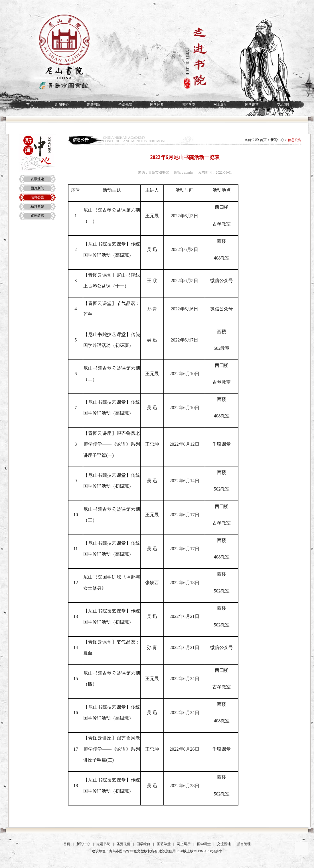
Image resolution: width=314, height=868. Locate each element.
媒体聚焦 (37, 216)
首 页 (30, 105)
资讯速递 (37, 179)
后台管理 (244, 844)
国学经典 (157, 105)
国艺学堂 (189, 105)
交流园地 (283, 105)
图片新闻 (37, 188)
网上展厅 (220, 105)
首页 (263, 140)
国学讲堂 (252, 105)
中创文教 (137, 851)
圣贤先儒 (125, 105)
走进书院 (94, 105)
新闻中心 (62, 105)
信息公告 (37, 197)
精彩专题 (37, 206)
